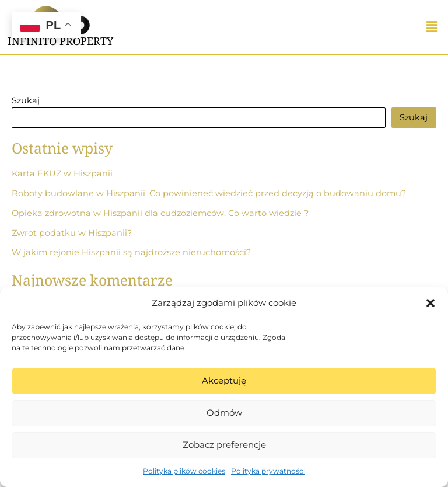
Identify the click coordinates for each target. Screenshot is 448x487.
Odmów (224, 413)
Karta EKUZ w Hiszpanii (62, 173)
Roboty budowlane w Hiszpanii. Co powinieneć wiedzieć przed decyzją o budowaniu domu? (209, 193)
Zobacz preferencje (224, 445)
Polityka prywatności (268, 471)
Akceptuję (224, 380)
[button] (430, 303)
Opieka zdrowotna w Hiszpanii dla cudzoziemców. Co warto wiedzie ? (160, 213)
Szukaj (26, 100)
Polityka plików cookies (184, 471)
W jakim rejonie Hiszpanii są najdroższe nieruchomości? (131, 252)
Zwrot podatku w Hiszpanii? (72, 233)
